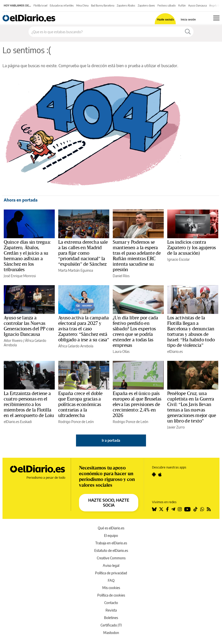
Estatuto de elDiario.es (111, 550)
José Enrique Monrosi (20, 276)
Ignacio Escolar (178, 259)
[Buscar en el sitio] (105, 32)
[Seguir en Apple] (160, 474)
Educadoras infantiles (62, 5)
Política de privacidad (111, 573)
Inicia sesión (188, 19)
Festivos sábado (167, 5)
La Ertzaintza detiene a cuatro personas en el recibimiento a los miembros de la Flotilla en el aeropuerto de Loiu (29, 405)
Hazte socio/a (165, 19)
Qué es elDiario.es (111, 528)
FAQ (111, 580)
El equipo (111, 536)
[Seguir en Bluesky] (154, 509)
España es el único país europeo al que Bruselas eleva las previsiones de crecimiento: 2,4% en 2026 (137, 405)
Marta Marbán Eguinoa (76, 270)
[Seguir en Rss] (209, 509)
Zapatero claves (146, 5)
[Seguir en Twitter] (161, 509)
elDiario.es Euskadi (18, 422)
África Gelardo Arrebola (76, 346)
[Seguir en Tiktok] (195, 509)
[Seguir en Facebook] (167, 509)
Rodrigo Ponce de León (76, 422)
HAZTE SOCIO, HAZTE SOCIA (109, 503)
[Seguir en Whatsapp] (202, 509)
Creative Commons (111, 558)
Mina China (82, 5)
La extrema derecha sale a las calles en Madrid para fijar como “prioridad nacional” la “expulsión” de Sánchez (83, 253)
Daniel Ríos (121, 276)
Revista (111, 610)
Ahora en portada (21, 200)
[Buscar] (188, 32)
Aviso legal (111, 565)
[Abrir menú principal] (216, 18)
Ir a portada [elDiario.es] (111, 440)
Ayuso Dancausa (197, 5)
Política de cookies (111, 595)
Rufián (182, 5)
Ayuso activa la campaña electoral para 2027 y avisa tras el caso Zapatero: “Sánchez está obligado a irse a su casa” (84, 329)
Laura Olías (121, 351)
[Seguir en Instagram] (180, 509)
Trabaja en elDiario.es (111, 543)
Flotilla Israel (40, 5)
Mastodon (111, 633)
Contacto (111, 603)
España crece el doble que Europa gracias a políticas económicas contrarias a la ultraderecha (80, 405)
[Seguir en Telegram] (173, 509)
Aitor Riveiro (13, 340)
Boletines (111, 618)
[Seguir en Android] (154, 474)
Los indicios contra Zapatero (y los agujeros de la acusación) (191, 248)
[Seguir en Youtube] (187, 509)
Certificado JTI (111, 625)
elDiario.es (175, 351)
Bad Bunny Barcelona (103, 5)
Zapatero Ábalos (126, 5)
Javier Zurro (176, 427)
